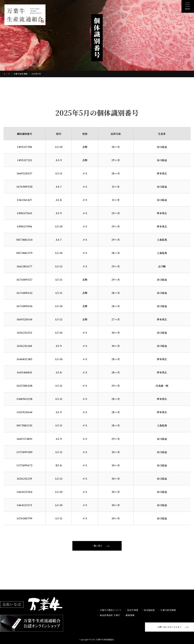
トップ (7, 74)
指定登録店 (149, 610)
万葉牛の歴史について (110, 610)
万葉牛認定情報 (21, 74)
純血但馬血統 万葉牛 (110, 615)
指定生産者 (132, 610)
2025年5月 (36, 74)
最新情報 (130, 615)
